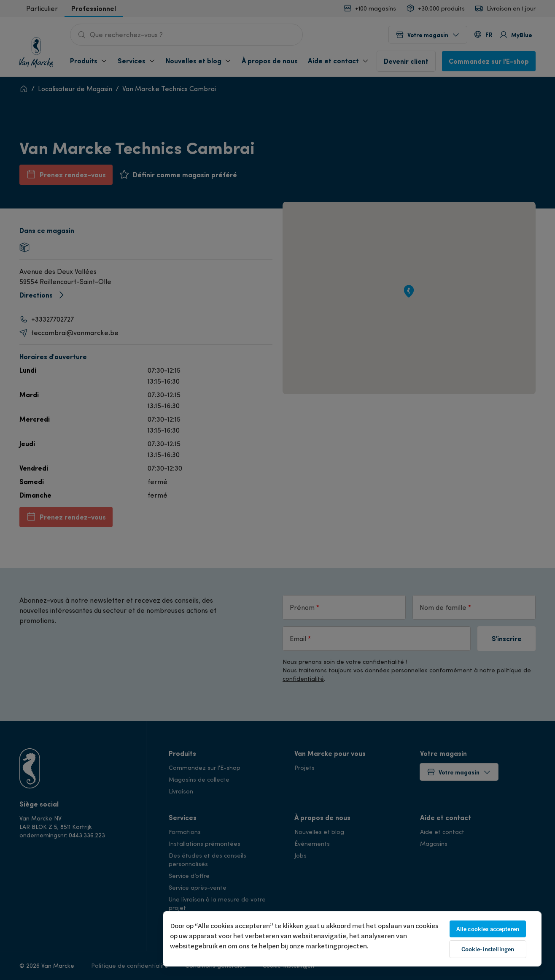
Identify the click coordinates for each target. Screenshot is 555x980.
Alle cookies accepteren (488, 929)
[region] (352, 939)
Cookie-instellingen (488, 949)
